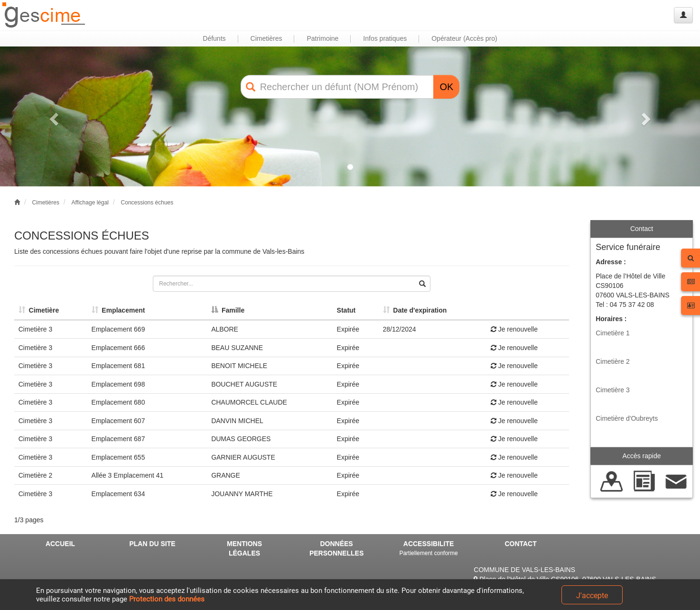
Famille (228, 310)
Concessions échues (147, 203)
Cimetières (46, 203)
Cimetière (39, 310)
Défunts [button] (214, 38)
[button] (52, 116)
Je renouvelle (514, 329)
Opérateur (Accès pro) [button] (464, 38)
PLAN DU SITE (152, 544)
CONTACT (520, 544)
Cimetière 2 (613, 361)
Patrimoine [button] (322, 38)
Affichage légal (90, 203)
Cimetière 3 (613, 390)
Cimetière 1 (613, 333)
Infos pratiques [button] (385, 38)
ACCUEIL (60, 544)
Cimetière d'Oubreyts (627, 418)
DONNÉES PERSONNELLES (336, 548)
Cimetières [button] (266, 38)
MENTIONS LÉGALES (244, 548)
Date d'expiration (415, 310)
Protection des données (167, 599)
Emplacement (118, 310)
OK (446, 87)
